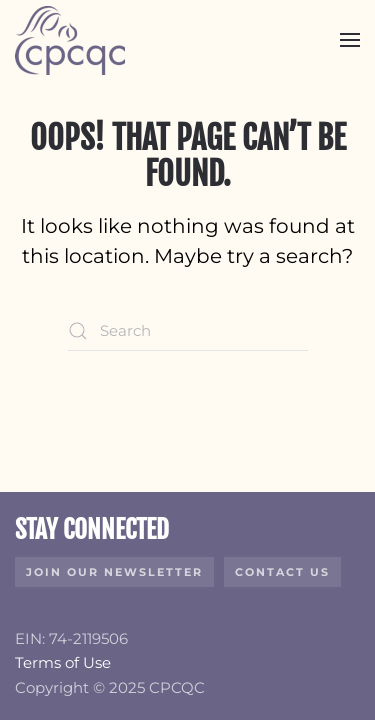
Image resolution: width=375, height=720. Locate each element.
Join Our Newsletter (114, 572)
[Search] (188, 331)
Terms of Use (63, 662)
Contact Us (282, 572)
